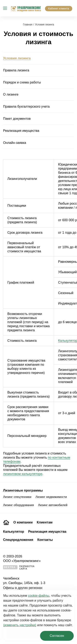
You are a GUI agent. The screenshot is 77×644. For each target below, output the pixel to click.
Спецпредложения (18, 540)
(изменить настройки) (20, 625)
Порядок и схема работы (22, 82)
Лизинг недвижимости (51, 497)
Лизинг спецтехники (17, 497)
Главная (28, 25)
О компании (23, 522)
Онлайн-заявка (15, 143)
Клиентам (45, 522)
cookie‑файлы (38, 596)
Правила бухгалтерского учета (26, 107)
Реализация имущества (21, 131)
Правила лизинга (16, 70)
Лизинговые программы (23, 490)
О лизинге (11, 94)
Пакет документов (17, 119)
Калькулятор (14, 532)
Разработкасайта (19, 568)
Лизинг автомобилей (53, 505)
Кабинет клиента (59, 8)
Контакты (45, 540)
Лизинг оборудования (18, 505)
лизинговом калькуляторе (23, 474)
